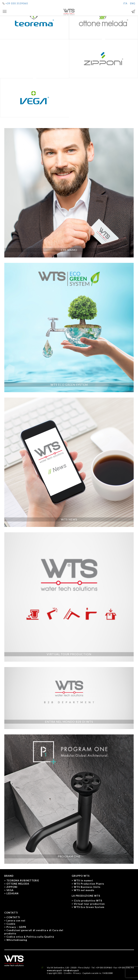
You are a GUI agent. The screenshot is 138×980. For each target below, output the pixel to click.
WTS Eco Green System (89, 907)
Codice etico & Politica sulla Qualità (30, 937)
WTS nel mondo (84, 890)
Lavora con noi (16, 921)
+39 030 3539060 (17, 3)
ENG (133, 3)
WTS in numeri (83, 880)
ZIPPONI (12, 887)
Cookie (11, 924)
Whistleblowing (17, 940)
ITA (125, 3)
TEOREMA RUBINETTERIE (23, 880)
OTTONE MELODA (18, 884)
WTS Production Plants (89, 884)
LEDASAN (12, 893)
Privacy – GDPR (16, 927)
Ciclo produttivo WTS (88, 901)
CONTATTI (13, 917)
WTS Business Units (87, 887)
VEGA (10, 890)
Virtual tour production (89, 904)
